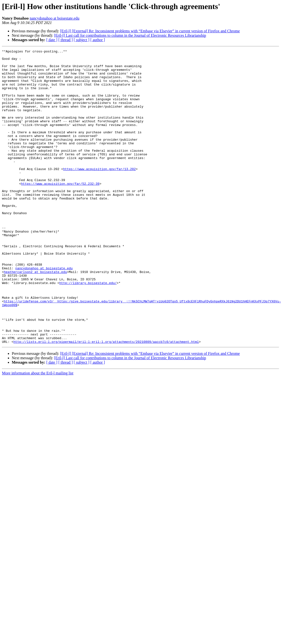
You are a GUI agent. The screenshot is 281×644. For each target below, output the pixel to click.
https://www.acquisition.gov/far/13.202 (99, 193)
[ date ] (52, 40)
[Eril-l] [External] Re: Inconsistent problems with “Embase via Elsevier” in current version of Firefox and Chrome (150, 31)
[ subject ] (82, 40)
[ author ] (98, 40)
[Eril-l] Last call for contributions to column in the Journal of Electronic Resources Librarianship (130, 35)
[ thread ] (66, 40)
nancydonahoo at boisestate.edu (55, 18)
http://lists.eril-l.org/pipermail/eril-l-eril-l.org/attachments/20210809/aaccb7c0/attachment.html (106, 400)
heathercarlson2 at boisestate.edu (35, 317)
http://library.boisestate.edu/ (88, 330)
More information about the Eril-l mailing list (38, 432)
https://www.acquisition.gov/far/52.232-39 (60, 211)
